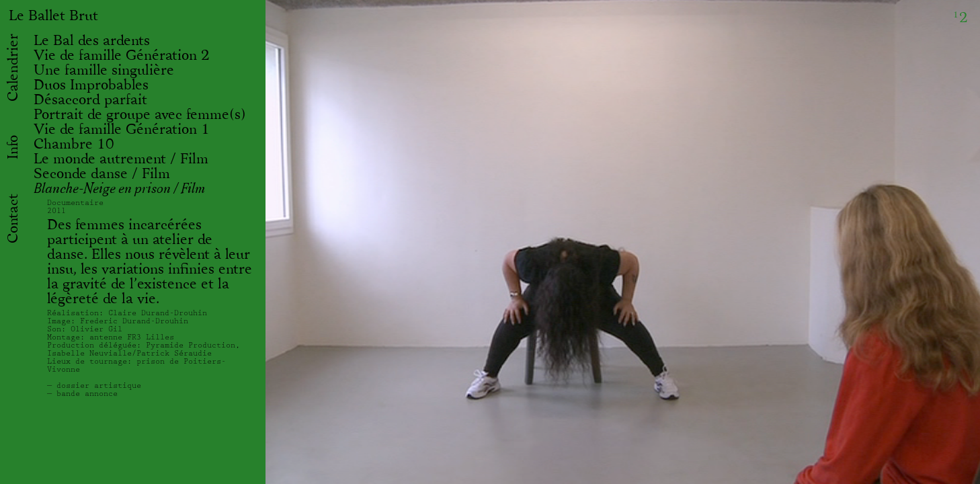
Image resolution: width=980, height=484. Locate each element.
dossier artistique (99, 386)
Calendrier (13, 68)
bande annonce (87, 394)
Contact (13, 218)
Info (13, 147)
